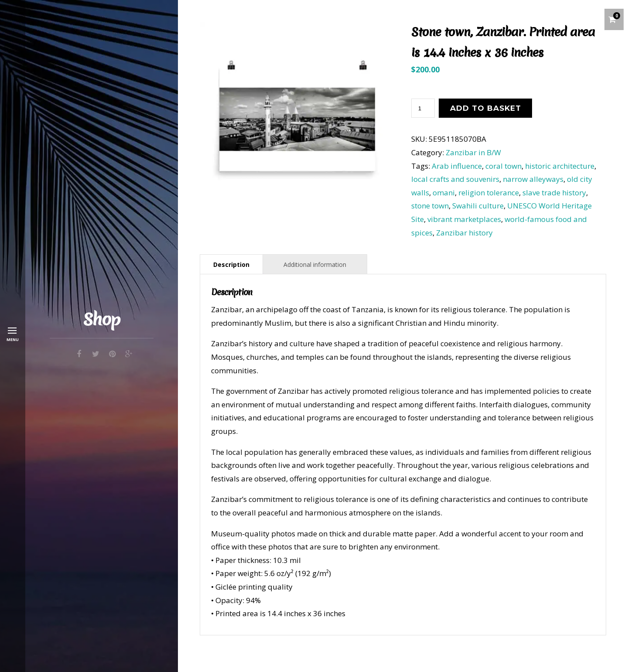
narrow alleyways (533, 179)
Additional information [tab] (315, 264)
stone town (430, 206)
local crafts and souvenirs (455, 179)
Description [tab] (231, 264)
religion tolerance (489, 193)
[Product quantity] (423, 108)
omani (444, 193)
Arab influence (457, 166)
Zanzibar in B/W (473, 152)
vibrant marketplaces (464, 219)
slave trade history (554, 193)
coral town (503, 166)
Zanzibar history (464, 233)
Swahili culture (478, 206)
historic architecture (560, 166)
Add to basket (486, 108)
